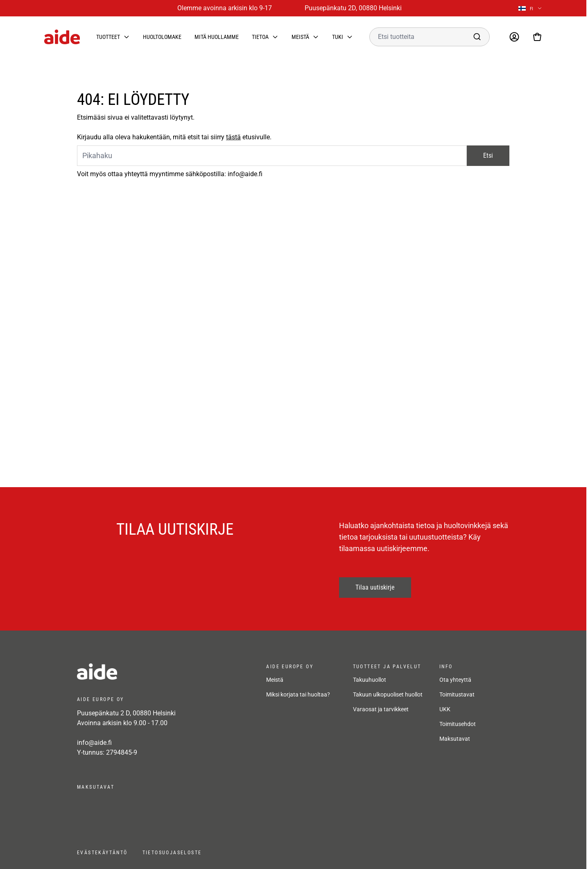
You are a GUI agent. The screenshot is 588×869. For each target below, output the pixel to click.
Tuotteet (108, 37)
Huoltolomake (162, 37)
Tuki (338, 37)
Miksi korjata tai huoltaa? (298, 694)
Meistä (300, 37)
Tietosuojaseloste (172, 853)
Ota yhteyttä (455, 680)
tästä (233, 137)
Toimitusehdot (458, 724)
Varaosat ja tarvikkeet (381, 709)
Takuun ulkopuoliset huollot (388, 694)
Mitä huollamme (217, 37)
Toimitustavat (457, 694)
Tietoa (260, 37)
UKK (445, 709)
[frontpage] (151, 672)
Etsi (488, 155)
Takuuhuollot (370, 680)
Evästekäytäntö (102, 853)
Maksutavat (455, 739)
